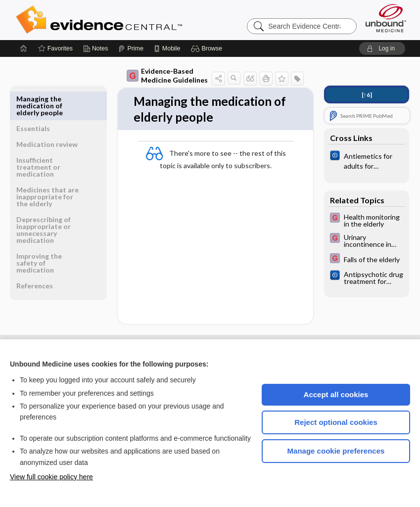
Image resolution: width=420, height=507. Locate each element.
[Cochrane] (367, 160)
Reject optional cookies (336, 422)
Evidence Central (139, 20)
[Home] (24, 48)
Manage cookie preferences (336, 451)
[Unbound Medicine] (386, 18)
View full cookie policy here (51, 477)
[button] (208, 48)
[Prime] (131, 48)
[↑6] (367, 95)
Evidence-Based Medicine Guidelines (167, 75)
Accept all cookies (336, 394)
